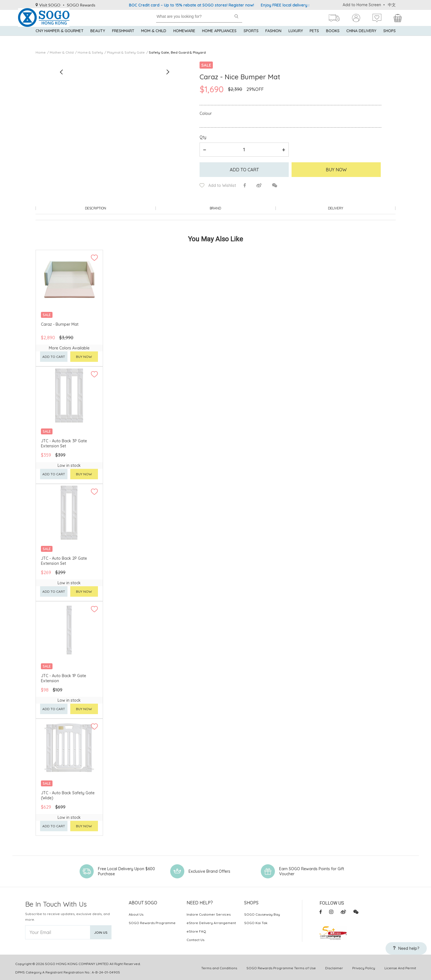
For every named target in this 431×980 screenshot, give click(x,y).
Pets (314, 40)
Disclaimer (334, 967)
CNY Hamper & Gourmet (60, 40)
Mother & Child (62, 52)
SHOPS (390, 40)
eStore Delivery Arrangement (211, 921)
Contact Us (195, 938)
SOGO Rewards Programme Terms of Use (281, 967)
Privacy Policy (364, 967)
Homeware (184, 40)
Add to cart (244, 170)
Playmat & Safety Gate (126, 52)
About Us (136, 913)
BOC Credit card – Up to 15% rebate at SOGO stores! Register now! (192, 5)
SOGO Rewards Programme (152, 921)
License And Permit (400, 967)
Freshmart (123, 40)
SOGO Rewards (81, 5)
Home (41, 52)
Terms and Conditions (219, 967)
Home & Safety (90, 52)
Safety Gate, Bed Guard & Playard (177, 52)
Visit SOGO (48, 5)
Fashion (273, 40)
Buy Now (336, 170)
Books (333, 40)
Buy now (84, 355)
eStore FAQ (196, 930)
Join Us (101, 931)
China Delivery (361, 40)
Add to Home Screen (362, 5)
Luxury (296, 40)
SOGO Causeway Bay (262, 913)
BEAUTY (98, 40)
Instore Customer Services (209, 913)
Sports (251, 40)
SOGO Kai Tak (256, 921)
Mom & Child (154, 40)
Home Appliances (219, 40)
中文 (392, 5)
